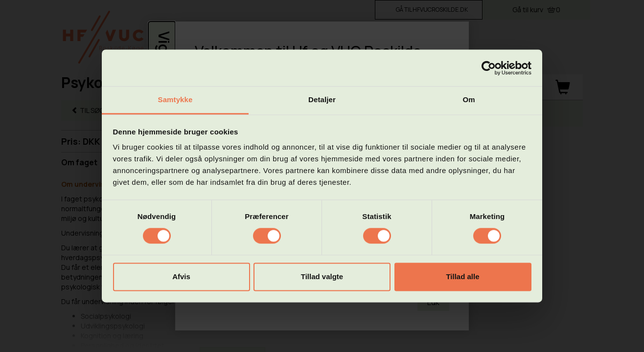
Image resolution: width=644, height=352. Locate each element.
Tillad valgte (322, 276)
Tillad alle (462, 276)
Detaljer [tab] (322, 99)
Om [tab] (469, 99)
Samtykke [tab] (175, 99)
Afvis (181, 276)
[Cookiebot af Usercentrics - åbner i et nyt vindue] (489, 68)
